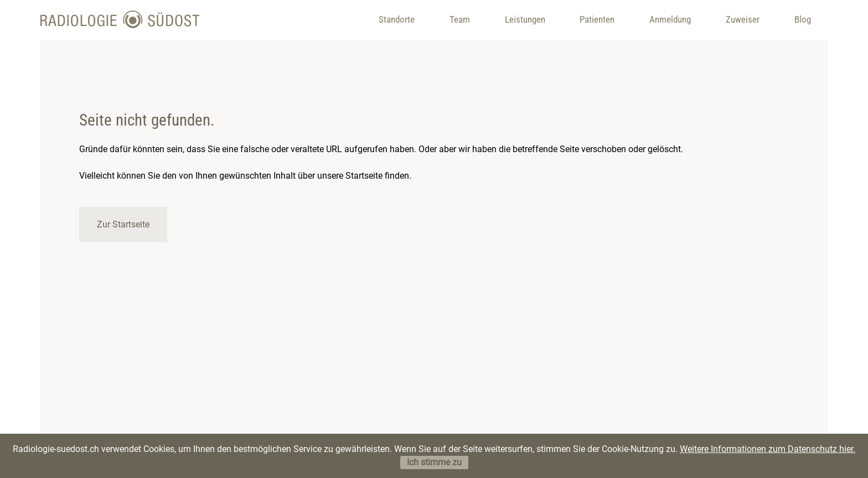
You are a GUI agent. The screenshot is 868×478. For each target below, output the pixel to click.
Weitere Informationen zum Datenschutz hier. (768, 449)
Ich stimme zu (434, 462)
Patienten (597, 19)
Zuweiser (743, 19)
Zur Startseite (123, 224)
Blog (803, 19)
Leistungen (525, 19)
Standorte (397, 19)
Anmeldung (670, 19)
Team (460, 19)
